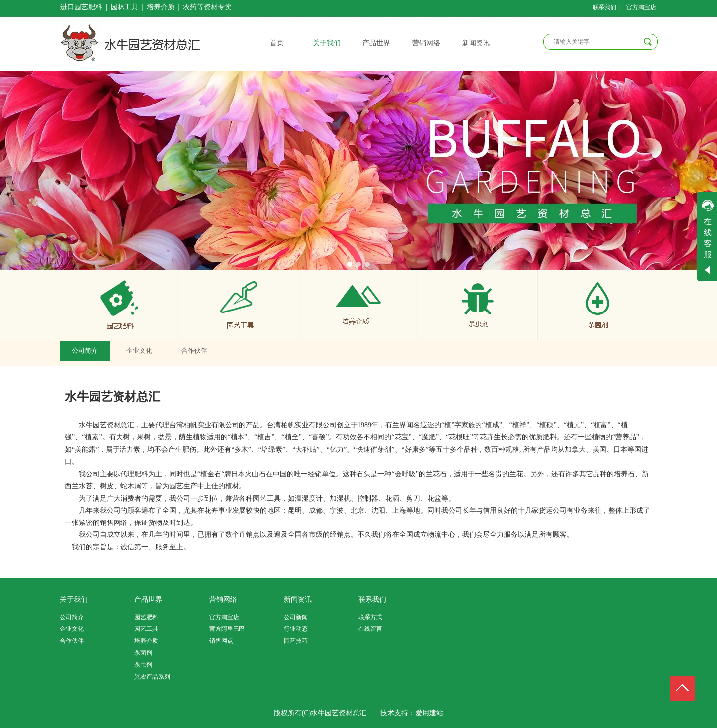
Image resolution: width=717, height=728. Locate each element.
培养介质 (146, 641)
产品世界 (148, 599)
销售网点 (221, 641)
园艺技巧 (296, 641)
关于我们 (74, 599)
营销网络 (223, 599)
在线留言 (370, 629)
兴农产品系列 (152, 677)
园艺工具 (146, 629)
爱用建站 (429, 713)
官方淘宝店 (224, 617)
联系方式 (370, 617)
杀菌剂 (143, 653)
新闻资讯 (298, 599)
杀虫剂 (143, 665)
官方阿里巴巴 (227, 629)
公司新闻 (296, 617)
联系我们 (372, 599)
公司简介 (72, 617)
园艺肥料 (146, 617)
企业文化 (72, 629)
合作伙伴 (72, 641)
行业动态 (296, 629)
